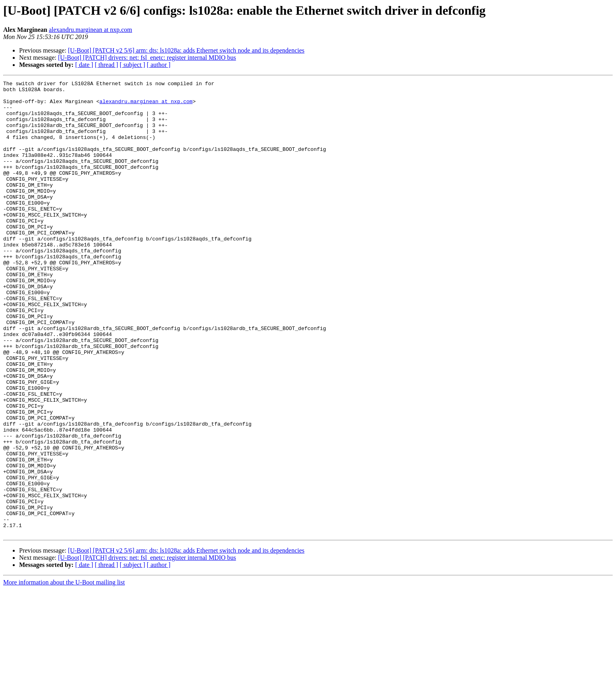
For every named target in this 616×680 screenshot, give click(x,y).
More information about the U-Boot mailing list (64, 673)
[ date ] (84, 65)
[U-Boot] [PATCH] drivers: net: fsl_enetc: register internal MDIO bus (147, 58)
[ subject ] (133, 65)
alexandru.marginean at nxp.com (91, 30)
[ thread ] (106, 65)
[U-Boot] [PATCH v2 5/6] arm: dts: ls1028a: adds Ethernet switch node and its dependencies (186, 50)
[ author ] (159, 65)
